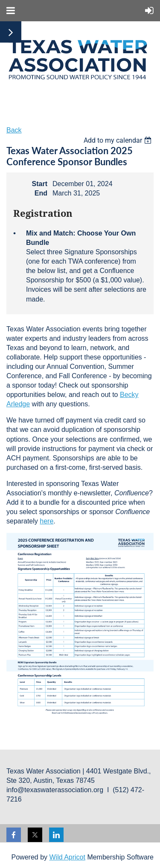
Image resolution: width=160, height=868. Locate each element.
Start (40, 184)
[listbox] (119, 140)
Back (14, 130)
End (41, 193)
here (47, 521)
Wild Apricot (67, 857)
